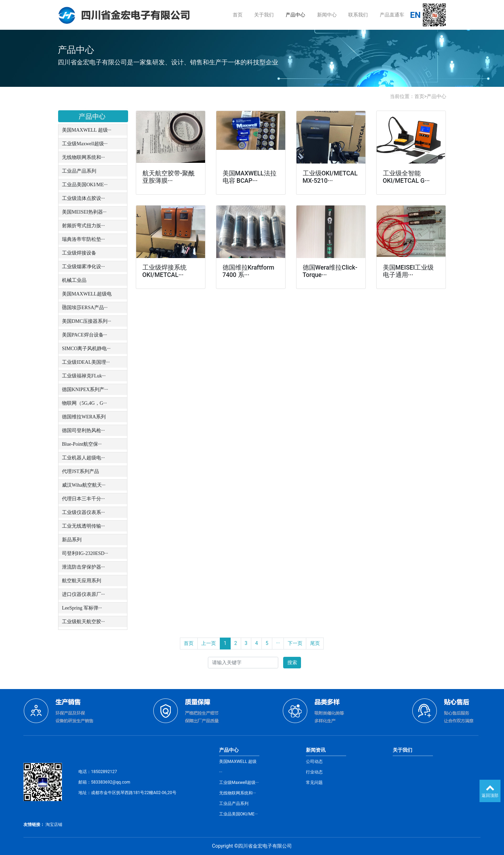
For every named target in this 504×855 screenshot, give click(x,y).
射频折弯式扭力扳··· (83, 226)
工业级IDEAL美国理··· (86, 362)
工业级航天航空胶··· (83, 622)
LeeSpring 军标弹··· (82, 608)
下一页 (295, 643)
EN (415, 15)
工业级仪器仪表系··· (83, 512)
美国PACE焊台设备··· (85, 335)
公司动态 (314, 762)
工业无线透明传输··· (83, 526)
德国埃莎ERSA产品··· (85, 308)
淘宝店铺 (54, 825)
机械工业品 (74, 280)
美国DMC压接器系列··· (86, 321)
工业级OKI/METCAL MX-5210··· (330, 177)
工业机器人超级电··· (83, 458)
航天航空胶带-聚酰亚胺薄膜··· (169, 177)
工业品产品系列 (79, 171)
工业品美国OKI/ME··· (85, 185)
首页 (238, 15)
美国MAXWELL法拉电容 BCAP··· (250, 177)
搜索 (292, 662)
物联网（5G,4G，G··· (84, 403)
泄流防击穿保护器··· (83, 567)
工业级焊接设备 (79, 253)
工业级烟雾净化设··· (83, 267)
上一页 (209, 643)
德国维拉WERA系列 (84, 417)
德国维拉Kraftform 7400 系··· (248, 271)
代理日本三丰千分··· (83, 499)
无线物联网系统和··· (83, 157)
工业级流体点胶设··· (83, 198)
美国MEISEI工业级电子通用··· (408, 271)
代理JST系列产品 (80, 471)
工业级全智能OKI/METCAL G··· (406, 177)
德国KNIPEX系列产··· (85, 390)
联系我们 (358, 15)
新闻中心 (327, 15)
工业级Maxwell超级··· (85, 144)
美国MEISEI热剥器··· (84, 212)
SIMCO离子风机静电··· (86, 349)
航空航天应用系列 (82, 581)
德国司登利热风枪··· (83, 430)
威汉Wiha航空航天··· (84, 485)
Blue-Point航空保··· (82, 444)
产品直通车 (392, 15)
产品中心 (295, 15)
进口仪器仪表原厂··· (83, 594)
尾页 (315, 643)
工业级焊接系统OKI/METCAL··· (164, 271)
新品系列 (72, 540)
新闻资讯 (316, 750)
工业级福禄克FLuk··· (84, 376)
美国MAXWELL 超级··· (87, 130)
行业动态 (314, 772)
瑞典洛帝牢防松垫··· (83, 239)
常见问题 (314, 783)
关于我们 (264, 15)
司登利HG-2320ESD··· (85, 553)
